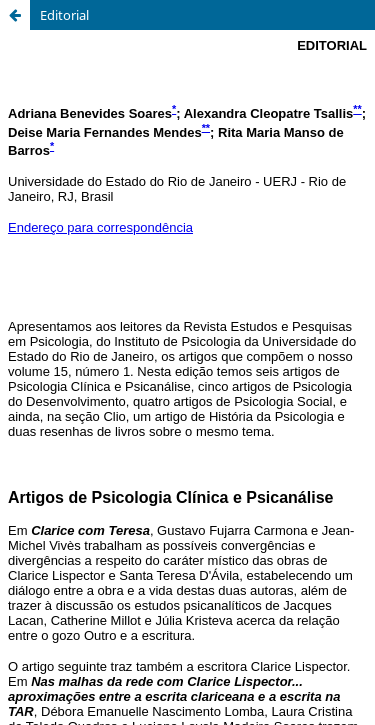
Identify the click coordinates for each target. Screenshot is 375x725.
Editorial (64, 15)
